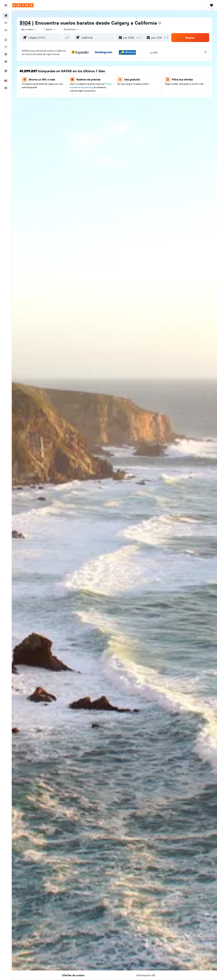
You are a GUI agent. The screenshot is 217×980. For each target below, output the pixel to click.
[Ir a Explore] (6, 40)
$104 (25, 23)
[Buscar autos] (6, 30)
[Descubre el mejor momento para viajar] (6, 54)
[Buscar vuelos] (6, 16)
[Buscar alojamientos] (6, 23)
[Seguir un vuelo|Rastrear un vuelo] (6, 47)
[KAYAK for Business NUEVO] (6, 61)
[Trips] (6, 71)
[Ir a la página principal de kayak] (23, 5)
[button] (6, 5)
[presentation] (160, 23)
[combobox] (71, 29)
